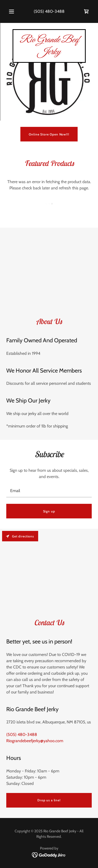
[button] (11, 11)
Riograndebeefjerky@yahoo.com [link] (35, 741)
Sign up (49, 511)
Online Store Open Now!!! (49, 134)
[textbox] (49, 491)
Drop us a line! (49, 800)
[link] (87, 11)
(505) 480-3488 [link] (49, 11)
